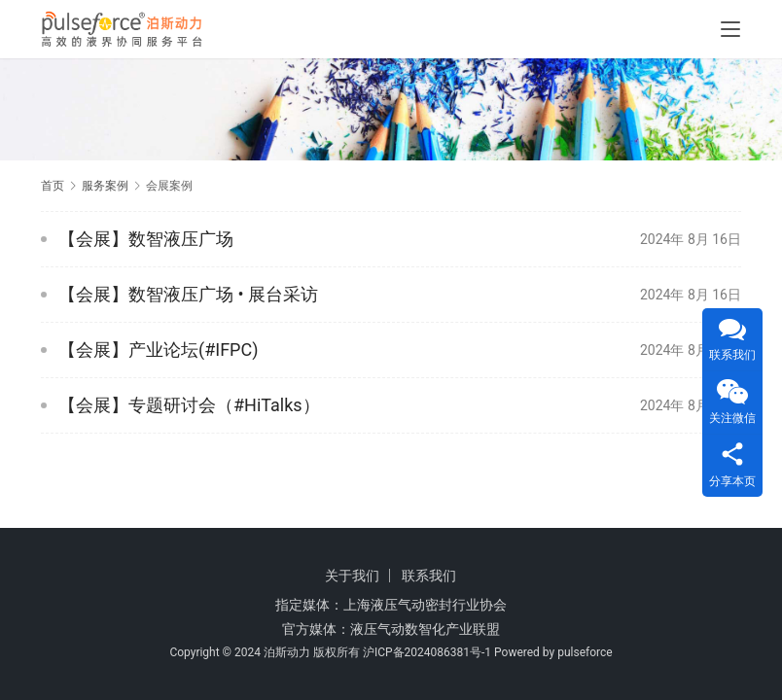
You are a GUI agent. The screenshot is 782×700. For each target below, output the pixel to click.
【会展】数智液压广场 (146, 239)
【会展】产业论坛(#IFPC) (158, 350)
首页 (53, 186)
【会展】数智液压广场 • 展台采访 (188, 294)
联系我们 (429, 576)
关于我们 (352, 576)
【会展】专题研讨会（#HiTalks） (189, 405)
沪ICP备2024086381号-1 (427, 652)
